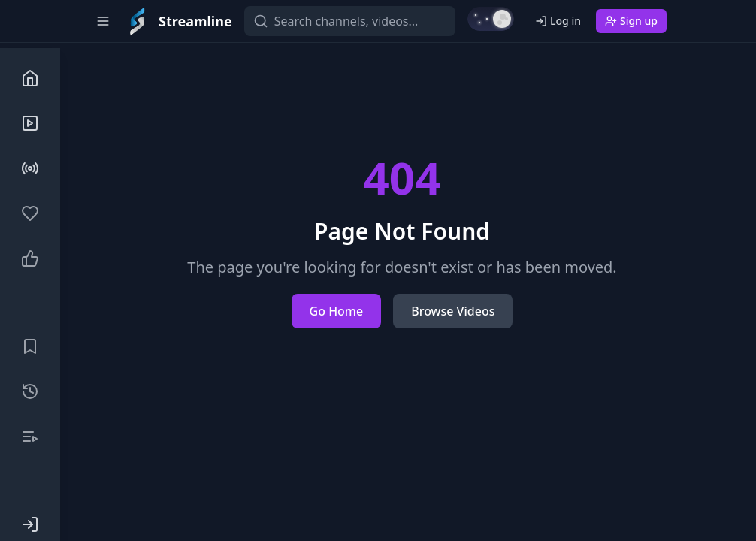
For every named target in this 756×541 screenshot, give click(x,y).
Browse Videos (453, 311)
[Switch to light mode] (491, 19)
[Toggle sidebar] (103, 21)
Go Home (337, 311)
